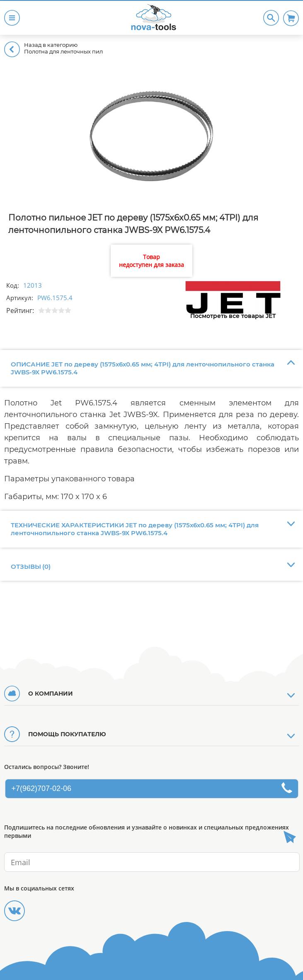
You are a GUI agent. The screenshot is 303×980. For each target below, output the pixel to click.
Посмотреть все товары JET (233, 316)
